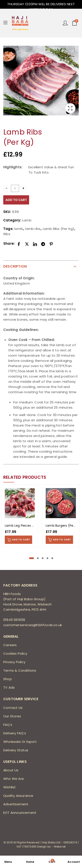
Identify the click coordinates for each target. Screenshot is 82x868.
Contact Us (13, 708)
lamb (19, 229)
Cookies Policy (15, 653)
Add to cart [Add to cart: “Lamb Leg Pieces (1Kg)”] (21, 539)
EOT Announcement (20, 813)
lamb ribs (33, 229)
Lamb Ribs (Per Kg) (59, 229)
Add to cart (16, 200)
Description (15, 266)
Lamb (27, 220)
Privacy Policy (14, 662)
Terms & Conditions (20, 670)
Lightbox (70, 108)
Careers (10, 645)
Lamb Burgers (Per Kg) (63, 526)
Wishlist (10, 787)
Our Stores (12, 716)
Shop (8, 679)
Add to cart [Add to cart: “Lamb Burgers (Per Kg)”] (62, 539)
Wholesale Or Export (20, 742)
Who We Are (14, 779)
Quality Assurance (18, 796)
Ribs (7, 234)
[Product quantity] (15, 188)
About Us (11, 770)
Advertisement (16, 804)
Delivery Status (16, 750)
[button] (31, 558)
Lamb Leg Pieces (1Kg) (22, 526)
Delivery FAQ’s (15, 733)
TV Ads (9, 687)
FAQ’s (8, 725)
